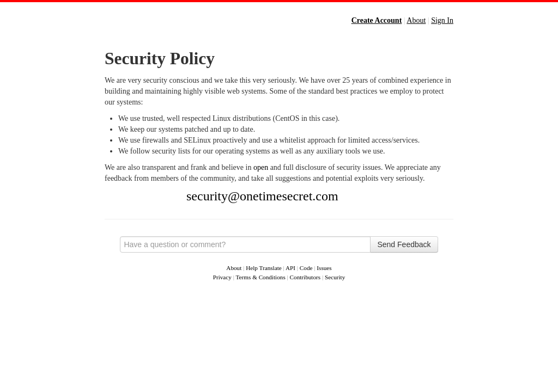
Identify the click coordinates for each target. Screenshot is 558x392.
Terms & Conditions (261, 277)
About (416, 20)
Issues (324, 268)
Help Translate (264, 268)
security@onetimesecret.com (262, 196)
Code (306, 268)
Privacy (222, 277)
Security (335, 277)
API (290, 268)
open (261, 167)
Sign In (442, 20)
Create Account (377, 20)
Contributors (305, 277)
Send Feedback (404, 244)
